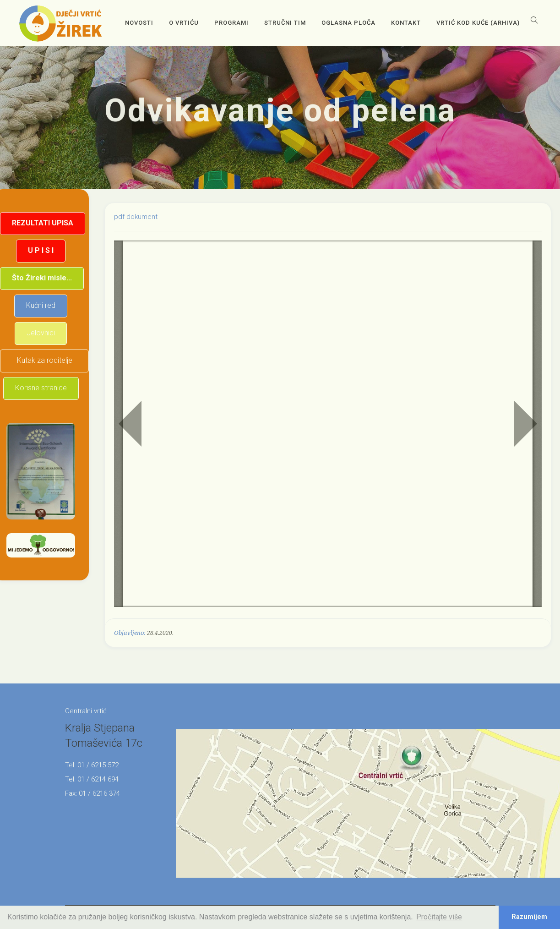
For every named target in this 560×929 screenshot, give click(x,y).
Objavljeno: (130, 633)
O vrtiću (184, 23)
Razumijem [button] (529, 917)
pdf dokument (136, 217)
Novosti (139, 23)
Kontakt (406, 23)
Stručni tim (285, 23)
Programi (231, 23)
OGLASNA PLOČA (348, 23)
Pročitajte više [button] (439, 917)
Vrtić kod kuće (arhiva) (478, 23)
